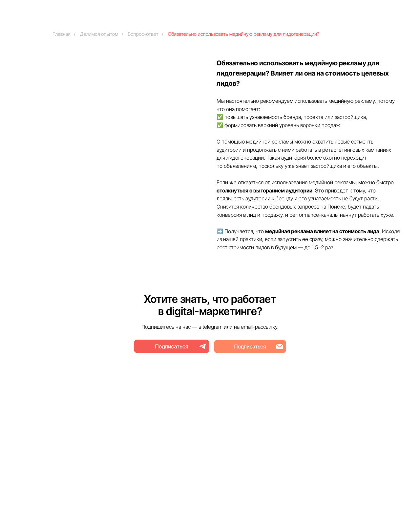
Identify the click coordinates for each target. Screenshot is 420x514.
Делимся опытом (99, 34)
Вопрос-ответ (143, 34)
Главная (62, 34)
